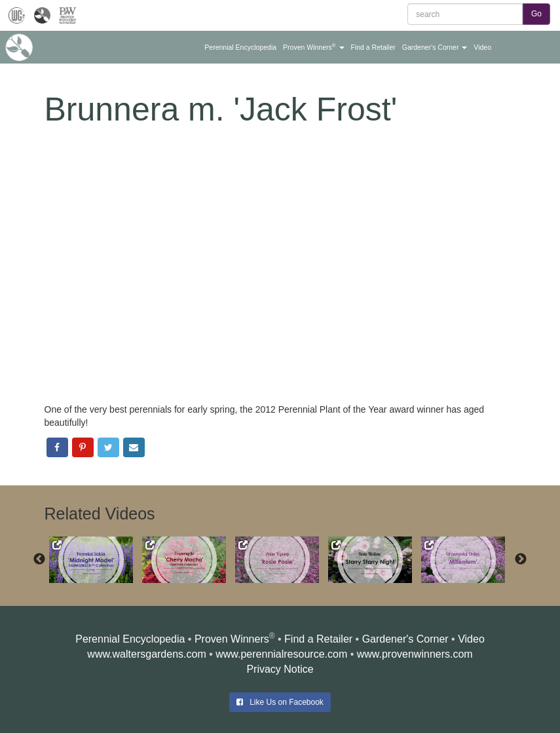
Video (471, 639)
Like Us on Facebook (280, 702)
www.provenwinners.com (415, 654)
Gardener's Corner (405, 639)
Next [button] (521, 559)
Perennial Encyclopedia (130, 639)
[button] (240, 47)
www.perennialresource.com (281, 654)
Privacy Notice (280, 669)
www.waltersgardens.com (146, 654)
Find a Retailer (318, 639)
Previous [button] (39, 559)
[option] (96, 560)
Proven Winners (232, 639)
